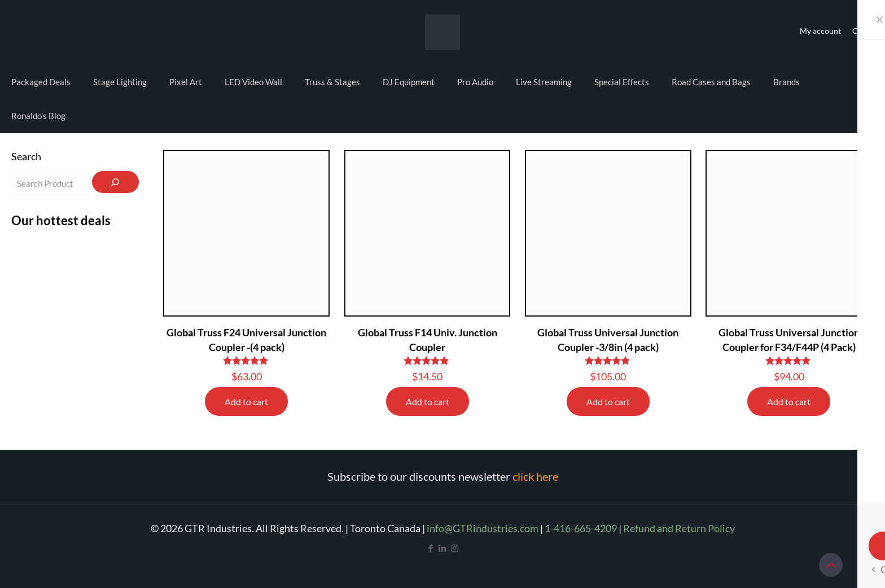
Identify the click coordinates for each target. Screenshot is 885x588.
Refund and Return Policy (679, 528)
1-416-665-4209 (581, 528)
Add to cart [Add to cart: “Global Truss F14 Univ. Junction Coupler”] (428, 401)
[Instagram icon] (455, 548)
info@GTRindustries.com (483, 528)
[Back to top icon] (831, 565)
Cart (860, 31)
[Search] (115, 182)
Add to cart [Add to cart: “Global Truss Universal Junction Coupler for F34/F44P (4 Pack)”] (789, 401)
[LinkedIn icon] (443, 548)
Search (26, 156)
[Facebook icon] (431, 548)
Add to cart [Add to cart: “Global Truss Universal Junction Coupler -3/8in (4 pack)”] (608, 401)
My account (820, 31)
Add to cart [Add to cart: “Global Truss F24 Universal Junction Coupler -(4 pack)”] (246, 401)
